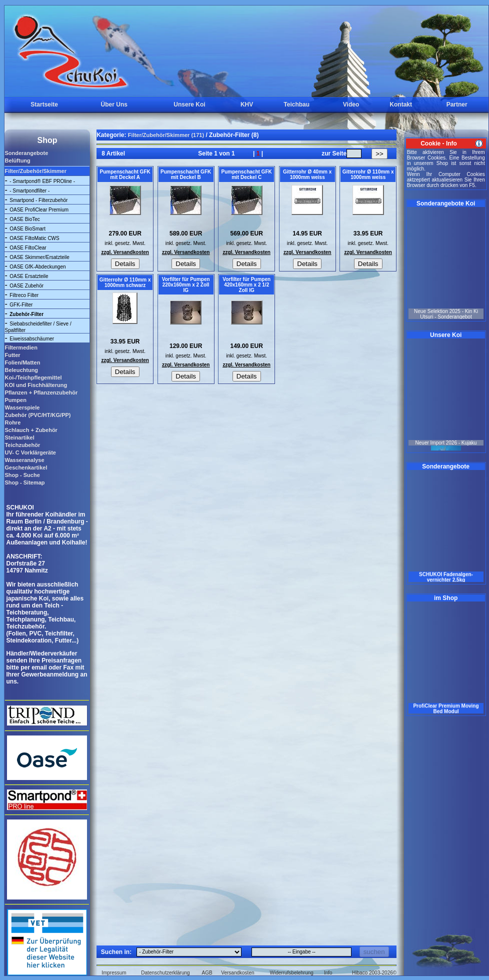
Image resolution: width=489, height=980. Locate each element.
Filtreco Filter (24, 295)
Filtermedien (21, 347)
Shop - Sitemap (24, 482)
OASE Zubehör (26, 286)
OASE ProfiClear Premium (39, 210)
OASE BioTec (25, 219)
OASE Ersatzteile (29, 276)
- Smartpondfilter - (29, 191)
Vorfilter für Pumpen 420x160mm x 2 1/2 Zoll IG (246, 285)
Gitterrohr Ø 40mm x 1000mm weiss (307, 174)
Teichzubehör (22, 445)
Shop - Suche (22, 475)
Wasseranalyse (24, 460)
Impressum (114, 973)
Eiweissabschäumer (32, 339)
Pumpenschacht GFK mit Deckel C (247, 174)
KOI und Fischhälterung (36, 385)
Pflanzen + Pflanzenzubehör (41, 392)
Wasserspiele (22, 407)
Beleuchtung (21, 370)
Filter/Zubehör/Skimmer (35, 171)
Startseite (44, 104)
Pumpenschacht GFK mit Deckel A (125, 174)
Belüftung (17, 160)
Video (351, 104)
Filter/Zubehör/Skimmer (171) (166, 135)
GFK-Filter (21, 305)
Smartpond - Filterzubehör (38, 200)
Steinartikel (19, 437)
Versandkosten (237, 973)
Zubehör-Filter (26, 314)
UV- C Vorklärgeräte (30, 452)
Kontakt (401, 104)
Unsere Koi (189, 104)
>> (379, 154)
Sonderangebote (26, 153)
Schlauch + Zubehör (31, 430)
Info (328, 973)
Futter (12, 355)
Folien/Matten (22, 362)
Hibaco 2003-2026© (374, 973)
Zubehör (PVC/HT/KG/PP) (37, 415)
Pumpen (15, 400)
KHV (247, 104)
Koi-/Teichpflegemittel (33, 377)
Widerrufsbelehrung (292, 973)
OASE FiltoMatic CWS (34, 238)
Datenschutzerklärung (165, 973)
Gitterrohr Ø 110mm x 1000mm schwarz (125, 282)
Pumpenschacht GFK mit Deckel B (186, 174)
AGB (207, 973)
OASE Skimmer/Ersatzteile (39, 257)
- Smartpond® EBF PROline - (42, 181)
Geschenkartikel (26, 467)
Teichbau (296, 104)
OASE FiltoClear (28, 248)
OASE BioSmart (27, 229)
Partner (457, 104)
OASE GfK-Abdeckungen (37, 267)
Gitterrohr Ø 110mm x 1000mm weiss (368, 174)
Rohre (12, 422)
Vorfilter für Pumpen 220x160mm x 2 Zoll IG (186, 285)
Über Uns (114, 104)
